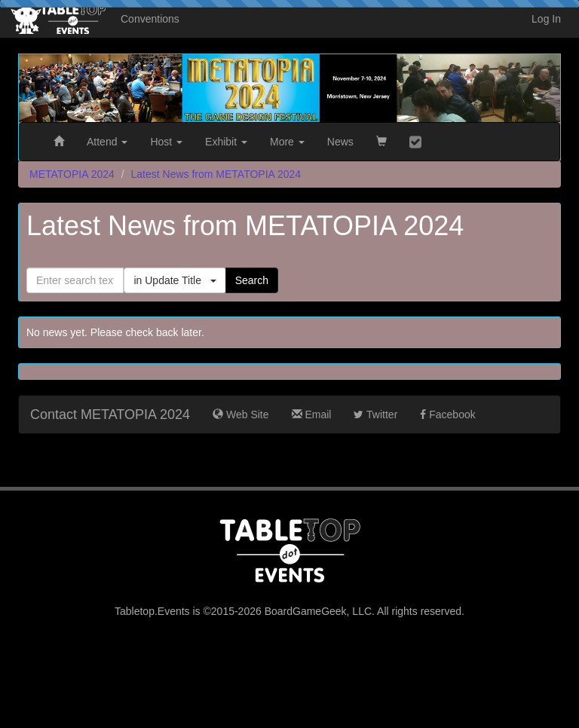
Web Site (240, 414)
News (340, 142)
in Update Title (175, 280)
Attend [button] (107, 142)
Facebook (447, 414)
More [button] (287, 142)
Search (252, 280)
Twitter (375, 414)
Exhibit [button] (226, 142)
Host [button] (166, 142)
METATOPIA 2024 (72, 174)
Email (312, 414)
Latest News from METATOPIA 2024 (216, 174)
